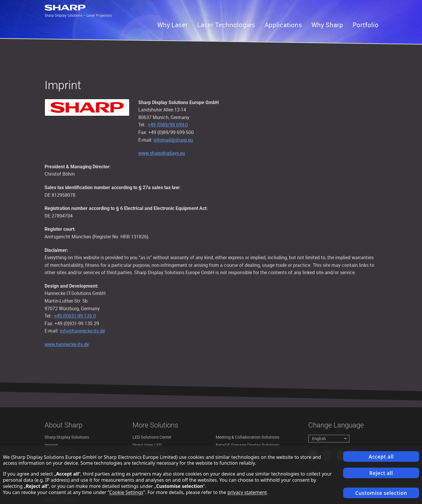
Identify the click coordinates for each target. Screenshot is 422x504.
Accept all (381, 457)
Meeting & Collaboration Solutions (247, 437)
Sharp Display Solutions (67, 437)
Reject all (381, 473)
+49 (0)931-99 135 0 (75, 316)
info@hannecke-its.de (82, 331)
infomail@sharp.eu (173, 140)
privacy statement (247, 492)
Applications (283, 25)
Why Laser (173, 25)
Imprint (51, 445)
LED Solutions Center (152, 437)
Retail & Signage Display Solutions (248, 445)
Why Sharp (327, 25)
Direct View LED (147, 445)
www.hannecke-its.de (67, 344)
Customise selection (381, 493)
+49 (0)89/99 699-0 (168, 125)
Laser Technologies (226, 25)
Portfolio (366, 25)
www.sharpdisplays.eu (162, 153)
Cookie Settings (126, 492)
